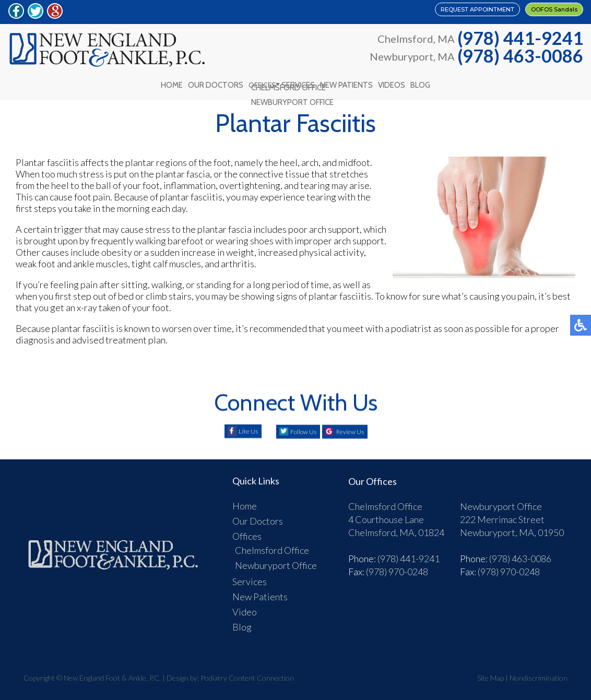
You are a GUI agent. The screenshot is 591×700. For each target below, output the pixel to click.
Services (299, 82)
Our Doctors (209, 82)
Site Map (490, 673)
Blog (430, 82)
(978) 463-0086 (520, 56)
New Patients (350, 82)
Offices (259, 82)
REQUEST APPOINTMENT (407, 11)
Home (162, 82)
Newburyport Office (276, 560)
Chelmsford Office (272, 545)
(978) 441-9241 (520, 38)
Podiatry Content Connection (247, 673)
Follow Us (296, 426)
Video (245, 607)
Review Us (357, 426)
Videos (398, 82)
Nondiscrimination (539, 673)
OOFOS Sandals (534, 11)
